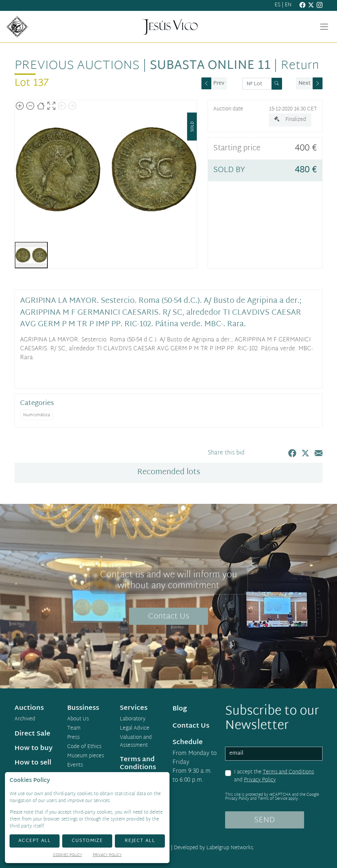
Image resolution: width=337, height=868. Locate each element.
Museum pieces (86, 756)
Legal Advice (135, 729)
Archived (25, 719)
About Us (78, 719)
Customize (87, 841)
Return (300, 66)
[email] (274, 754)
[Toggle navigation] (324, 27)
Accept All (35, 841)
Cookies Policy (68, 856)
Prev (219, 84)
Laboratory (133, 719)
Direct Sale (32, 734)
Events (75, 766)
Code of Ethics (84, 747)
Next (305, 84)
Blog (180, 709)
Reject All (140, 841)
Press (73, 738)
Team (74, 729)
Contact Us (169, 617)
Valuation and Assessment (136, 742)
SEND (264, 820)
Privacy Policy (260, 780)
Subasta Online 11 (210, 66)
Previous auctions (77, 66)
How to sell (33, 763)
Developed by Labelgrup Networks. (214, 848)
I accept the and (274, 776)
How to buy (34, 748)
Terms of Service (272, 799)
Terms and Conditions (288, 772)
